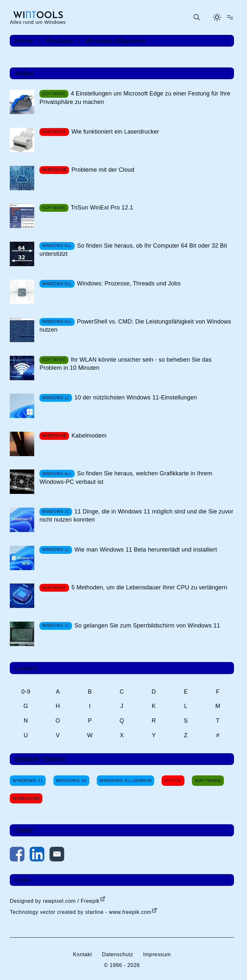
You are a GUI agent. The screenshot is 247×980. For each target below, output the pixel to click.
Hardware (26, 798)
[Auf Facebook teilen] (17, 855)
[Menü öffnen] (230, 17)
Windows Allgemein (115, 41)
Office (173, 780)
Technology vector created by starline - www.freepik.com (80, 912)
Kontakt (83, 954)
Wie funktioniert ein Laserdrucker (115, 132)
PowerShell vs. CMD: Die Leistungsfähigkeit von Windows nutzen (135, 326)
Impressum (157, 954)
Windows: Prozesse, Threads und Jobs (129, 283)
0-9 (26, 692)
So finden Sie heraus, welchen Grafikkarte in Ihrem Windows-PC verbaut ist (126, 477)
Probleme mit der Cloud (103, 170)
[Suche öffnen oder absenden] (196, 17)
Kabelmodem (89, 436)
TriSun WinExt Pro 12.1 (102, 208)
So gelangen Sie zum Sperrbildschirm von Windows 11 (147, 626)
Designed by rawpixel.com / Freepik (55, 901)
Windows (59, 41)
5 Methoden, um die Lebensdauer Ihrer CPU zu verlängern (149, 587)
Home (24, 41)
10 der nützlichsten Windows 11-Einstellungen (136, 397)
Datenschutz (118, 954)
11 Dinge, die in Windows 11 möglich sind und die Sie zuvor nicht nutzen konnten (136, 516)
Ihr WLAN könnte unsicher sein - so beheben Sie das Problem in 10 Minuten (125, 364)
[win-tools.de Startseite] (38, 17)
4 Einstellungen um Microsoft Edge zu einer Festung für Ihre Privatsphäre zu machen (135, 98)
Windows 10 (71, 780)
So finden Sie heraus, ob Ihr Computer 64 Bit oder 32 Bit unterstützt (133, 250)
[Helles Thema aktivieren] (217, 17)
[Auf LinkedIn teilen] (37, 855)
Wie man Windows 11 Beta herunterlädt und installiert (146, 550)
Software (208, 780)
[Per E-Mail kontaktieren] (57, 855)
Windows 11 (28, 780)
